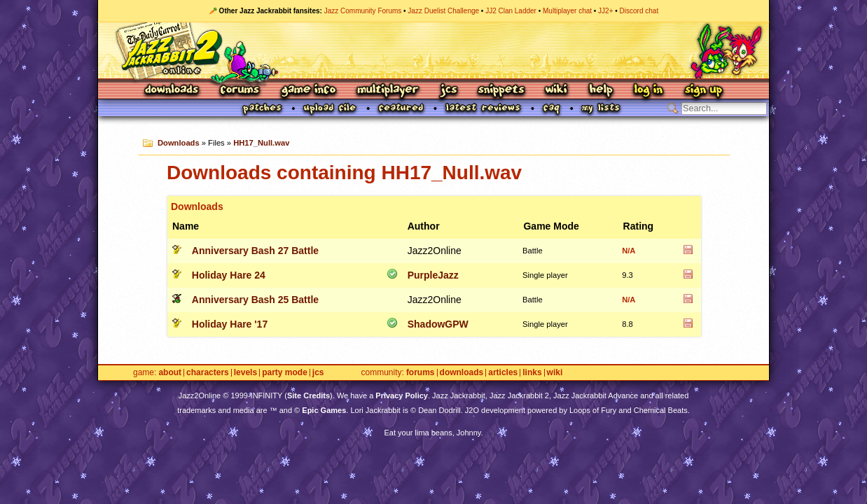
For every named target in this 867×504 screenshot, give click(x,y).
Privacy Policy (402, 395)
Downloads (173, 91)
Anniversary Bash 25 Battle (255, 300)
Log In (648, 91)
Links (532, 373)
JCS (449, 91)
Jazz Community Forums (363, 11)
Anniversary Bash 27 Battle (255, 251)
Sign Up (703, 91)
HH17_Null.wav (261, 143)
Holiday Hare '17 (230, 324)
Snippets (501, 91)
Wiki (557, 91)
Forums (240, 91)
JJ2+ (605, 11)
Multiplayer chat (567, 11)
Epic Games (324, 410)
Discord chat (639, 11)
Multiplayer (388, 91)
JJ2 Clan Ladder (511, 11)
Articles (503, 373)
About (170, 373)
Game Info (308, 91)
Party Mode (285, 373)
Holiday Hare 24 (229, 275)
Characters (208, 373)
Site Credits (308, 395)
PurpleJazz (433, 275)
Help (601, 91)
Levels (245, 373)
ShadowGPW (438, 324)
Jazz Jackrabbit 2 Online (433, 50)
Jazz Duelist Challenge (443, 11)
